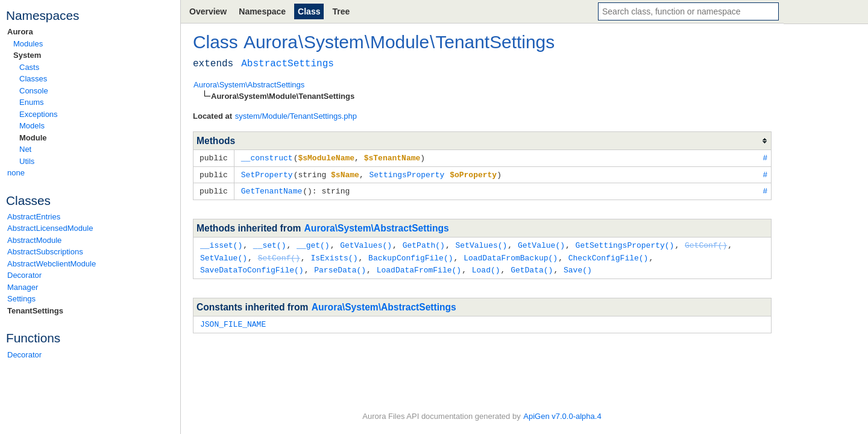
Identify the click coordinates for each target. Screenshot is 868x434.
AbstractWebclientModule (52, 264)
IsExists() (334, 255)
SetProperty (267, 174)
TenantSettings (35, 311)
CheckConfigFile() (609, 255)
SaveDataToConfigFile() (252, 266)
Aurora (20, 32)
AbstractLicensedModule (50, 228)
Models (32, 126)
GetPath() (424, 243)
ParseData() (340, 266)
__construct (267, 157)
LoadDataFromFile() (419, 266)
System (27, 55)
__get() (313, 243)
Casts (29, 67)
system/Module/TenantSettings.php (296, 116)
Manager (23, 287)
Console (34, 91)
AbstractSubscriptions (45, 252)
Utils (27, 161)
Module (33, 138)
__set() (270, 243)
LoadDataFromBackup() (511, 255)
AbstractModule (34, 240)
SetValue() (224, 255)
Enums (31, 102)
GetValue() (541, 243)
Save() (578, 266)
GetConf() (706, 243)
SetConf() (279, 255)
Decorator (24, 275)
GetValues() (366, 243)
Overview (208, 11)
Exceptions (39, 114)
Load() (486, 266)
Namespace (262, 11)
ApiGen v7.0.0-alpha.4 (562, 416)
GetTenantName (272, 189)
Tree (341, 11)
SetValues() (481, 243)
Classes (33, 79)
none (16, 173)
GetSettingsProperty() (625, 243)
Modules (28, 44)
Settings (21, 299)
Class (309, 11)
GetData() (532, 266)
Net (25, 149)
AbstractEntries (34, 217)
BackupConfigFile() (410, 255)
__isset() (221, 243)
